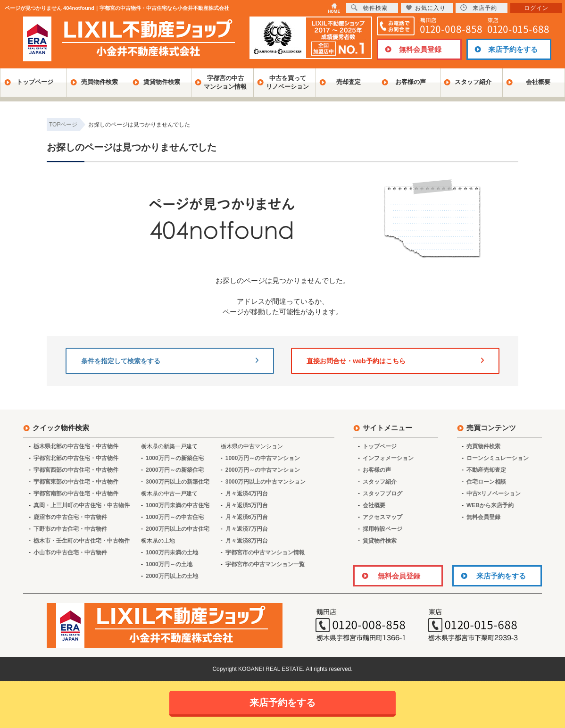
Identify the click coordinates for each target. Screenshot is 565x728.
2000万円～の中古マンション (263, 470)
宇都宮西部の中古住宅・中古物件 (76, 470)
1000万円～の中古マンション (263, 458)
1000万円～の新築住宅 (175, 458)
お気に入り (426, 8)
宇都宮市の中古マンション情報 (265, 552)
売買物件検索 (100, 82)
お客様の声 (411, 82)
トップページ (35, 82)
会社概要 (538, 82)
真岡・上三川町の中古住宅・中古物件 (82, 505)
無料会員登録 (420, 49)
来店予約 (479, 8)
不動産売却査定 (486, 470)
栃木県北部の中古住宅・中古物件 (76, 446)
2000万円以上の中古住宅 (178, 529)
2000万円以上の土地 (172, 576)
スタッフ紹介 (473, 82)
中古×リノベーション (494, 494)
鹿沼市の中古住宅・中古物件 (70, 517)
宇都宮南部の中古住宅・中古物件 (76, 494)
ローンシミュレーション (498, 458)
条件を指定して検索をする (170, 361)
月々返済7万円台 (247, 529)
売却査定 (349, 82)
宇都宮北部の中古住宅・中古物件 (76, 458)
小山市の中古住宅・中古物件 (70, 552)
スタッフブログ (382, 494)
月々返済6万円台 (247, 517)
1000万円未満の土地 (172, 552)
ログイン (536, 8)
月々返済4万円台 (247, 494)
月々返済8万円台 (247, 541)
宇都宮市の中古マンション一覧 (265, 564)
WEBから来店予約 (490, 505)
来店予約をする (513, 49)
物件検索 (369, 8)
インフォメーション (388, 458)
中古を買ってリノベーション (287, 82)
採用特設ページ (382, 529)
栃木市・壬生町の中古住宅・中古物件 (82, 541)
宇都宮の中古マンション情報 (225, 82)
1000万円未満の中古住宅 (178, 505)
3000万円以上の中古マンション (266, 482)
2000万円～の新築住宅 (175, 470)
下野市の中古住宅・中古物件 (70, 529)
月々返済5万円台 (247, 505)
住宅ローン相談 (486, 482)
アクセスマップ (382, 517)
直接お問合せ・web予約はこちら (395, 361)
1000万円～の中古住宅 (175, 517)
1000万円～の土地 (169, 564)
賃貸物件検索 (162, 82)
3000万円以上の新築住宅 (178, 482)
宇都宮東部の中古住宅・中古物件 (76, 482)
